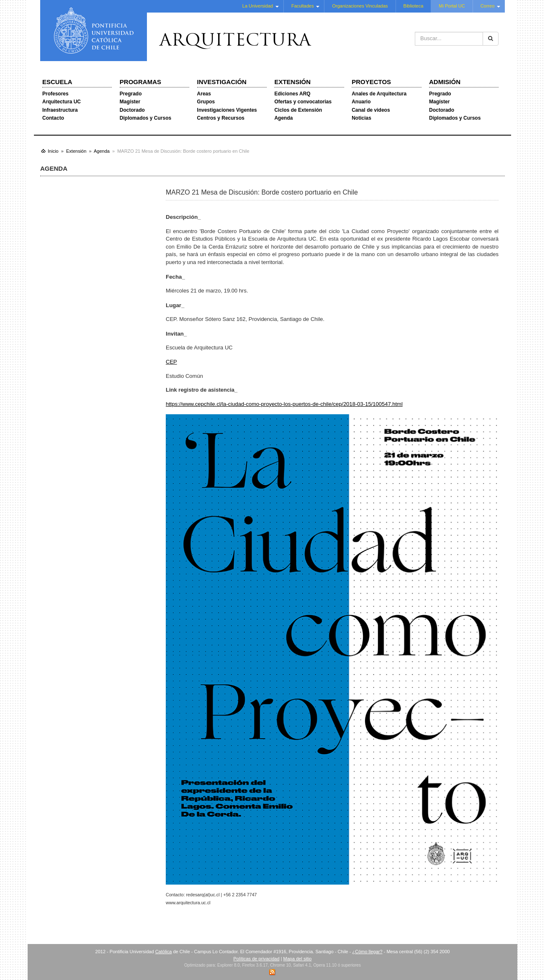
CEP (171, 362)
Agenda (283, 118)
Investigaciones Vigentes (227, 110)
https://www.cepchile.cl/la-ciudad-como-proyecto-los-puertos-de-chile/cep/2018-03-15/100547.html (284, 404)
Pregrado (131, 94)
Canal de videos (371, 110)
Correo (488, 6)
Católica (164, 952)
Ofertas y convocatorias (303, 102)
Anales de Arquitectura (379, 94)
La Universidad (258, 6)
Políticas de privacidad (257, 959)
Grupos (206, 102)
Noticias (361, 118)
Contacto (53, 118)
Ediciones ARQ (292, 94)
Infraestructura (60, 110)
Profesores (55, 94)
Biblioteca (414, 6)
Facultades (303, 6)
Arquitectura (235, 41)
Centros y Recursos (221, 118)
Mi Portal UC (452, 6)
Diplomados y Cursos (145, 118)
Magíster (130, 102)
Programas (140, 82)
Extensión (292, 82)
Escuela (57, 82)
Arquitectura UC (62, 102)
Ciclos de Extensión (298, 110)
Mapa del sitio (298, 959)
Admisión (445, 82)
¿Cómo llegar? (367, 952)
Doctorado (132, 110)
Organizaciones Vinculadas (360, 6)
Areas (204, 94)
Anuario (361, 102)
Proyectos (371, 82)
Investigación (222, 82)
